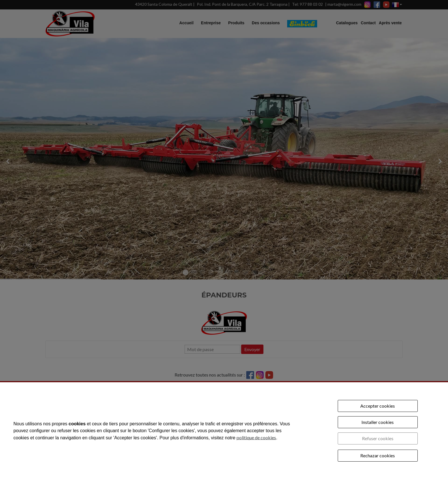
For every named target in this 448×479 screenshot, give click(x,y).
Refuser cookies (378, 438)
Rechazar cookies (378, 455)
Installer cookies (378, 422)
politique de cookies (256, 437)
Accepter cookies (378, 406)
